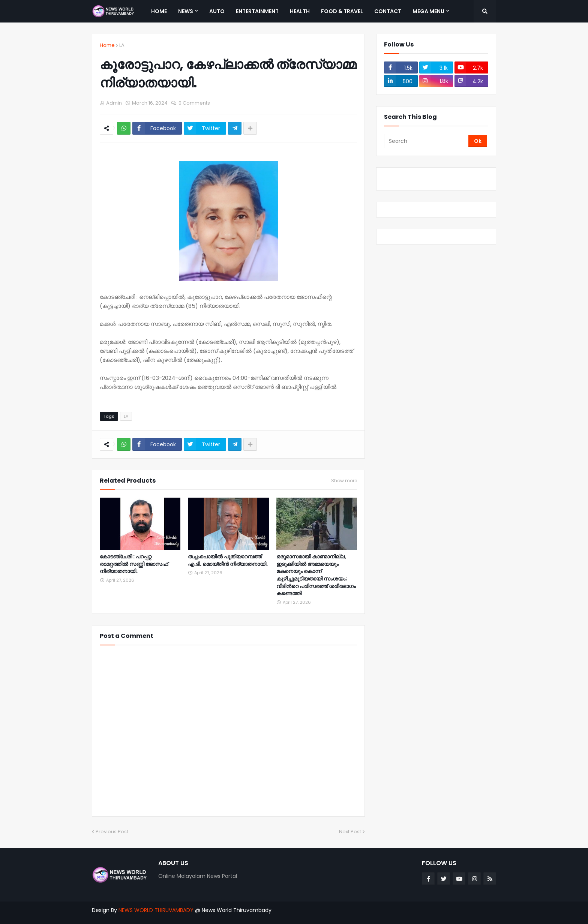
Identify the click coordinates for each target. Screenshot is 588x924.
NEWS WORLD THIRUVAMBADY (156, 910)
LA (122, 45)
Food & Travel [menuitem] (342, 11)
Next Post (350, 832)
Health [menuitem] (300, 11)
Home (107, 45)
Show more (344, 481)
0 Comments (194, 103)
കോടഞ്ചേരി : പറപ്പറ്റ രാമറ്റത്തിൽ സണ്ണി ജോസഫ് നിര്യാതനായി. (134, 564)
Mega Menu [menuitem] (428, 11)
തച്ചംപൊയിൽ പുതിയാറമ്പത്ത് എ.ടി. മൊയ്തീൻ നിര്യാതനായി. (228, 560)
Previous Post (112, 832)
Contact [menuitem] (388, 11)
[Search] (427, 141)
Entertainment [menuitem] (257, 11)
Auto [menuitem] (217, 11)
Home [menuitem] (159, 11)
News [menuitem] (186, 11)
